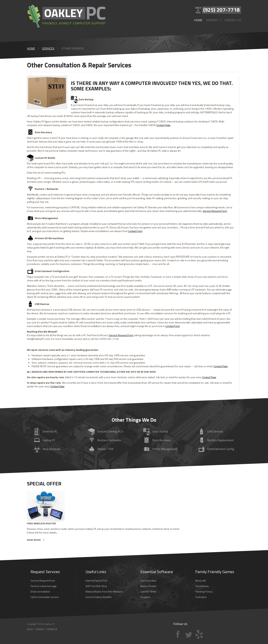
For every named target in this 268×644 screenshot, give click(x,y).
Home (198, 20)
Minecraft (200, 581)
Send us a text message (44, 586)
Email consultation (40, 591)
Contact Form (135, 231)
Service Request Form (215, 211)
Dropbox (145, 597)
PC (44, 440)
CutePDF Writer (149, 591)
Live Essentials (148, 581)
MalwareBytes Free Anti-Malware (104, 591)
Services (213, 20)
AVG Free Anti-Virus (96, 586)
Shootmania (202, 586)
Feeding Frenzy (204, 591)
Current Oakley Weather (99, 597)
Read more (34, 540)
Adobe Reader (148, 586)
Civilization (201, 597)
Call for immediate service (45, 597)
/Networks (105, 440)
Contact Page (163, 125)
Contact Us (233, 20)
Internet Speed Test (96, 581)
